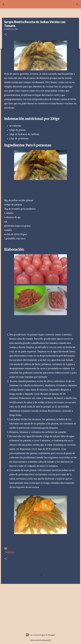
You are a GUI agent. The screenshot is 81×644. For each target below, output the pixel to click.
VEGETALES (9, 552)
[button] (6, 35)
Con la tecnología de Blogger (41, 635)
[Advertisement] (40, 606)
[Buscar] (77, 4)
